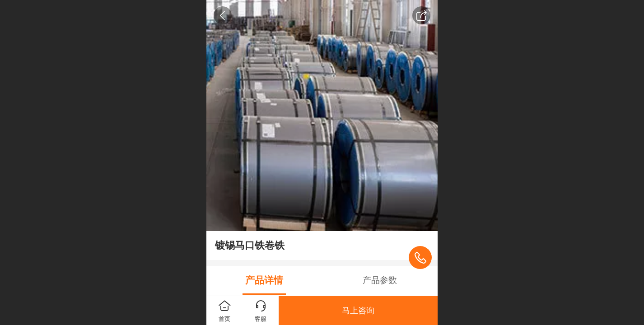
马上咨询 (358, 311)
